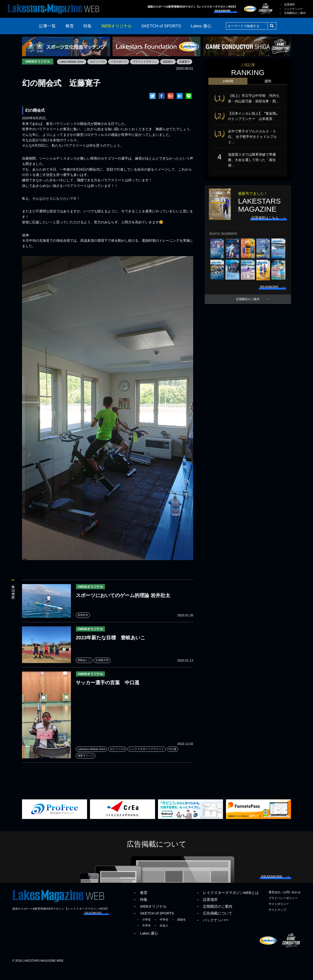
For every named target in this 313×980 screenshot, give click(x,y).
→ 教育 (140, 905)
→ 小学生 (144, 932)
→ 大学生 (144, 938)
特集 (88, 26)
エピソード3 (64, 69)
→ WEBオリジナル (150, 918)
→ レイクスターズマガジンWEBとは (227, 905)
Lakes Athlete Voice (37, 69)
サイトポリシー (279, 916)
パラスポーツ (87, 69)
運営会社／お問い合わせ (285, 904)
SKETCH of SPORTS (161, 26)
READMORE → (225, 11)
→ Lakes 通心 (145, 945)
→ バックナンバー (291, 9)
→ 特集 (140, 912)
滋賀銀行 (140, 69)
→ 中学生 (161, 932)
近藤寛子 (157, 69)
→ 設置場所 (287, 4)
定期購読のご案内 (248, 303)
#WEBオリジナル (38, 62)
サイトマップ (277, 922)
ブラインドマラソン (115, 69)
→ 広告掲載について (214, 925)
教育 (70, 26)
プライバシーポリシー (283, 910)
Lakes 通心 (201, 26)
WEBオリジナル (117, 26)
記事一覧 (47, 26)
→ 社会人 (161, 938)
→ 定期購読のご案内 (292, 13)
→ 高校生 (179, 932)
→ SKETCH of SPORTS (153, 925)
